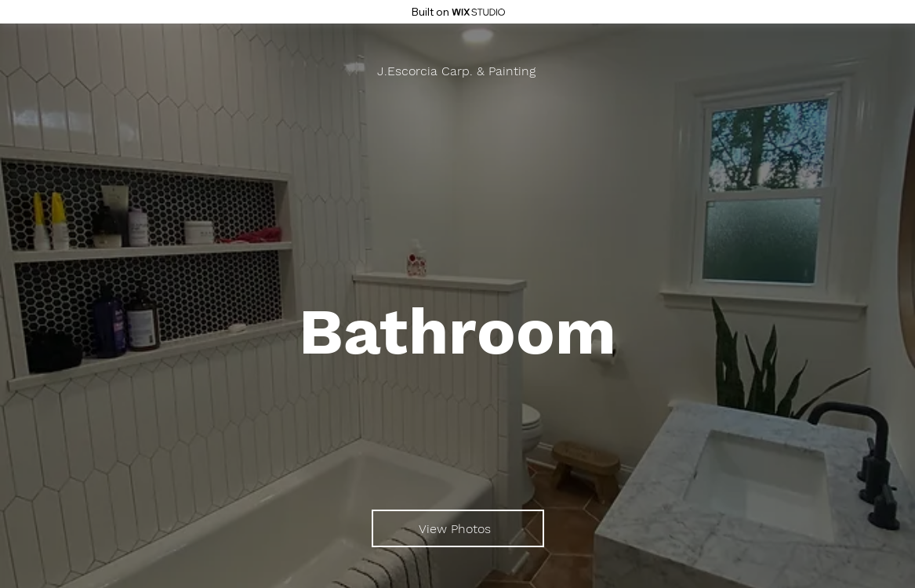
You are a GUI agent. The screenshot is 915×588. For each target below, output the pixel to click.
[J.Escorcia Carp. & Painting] (458, 71)
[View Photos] (458, 528)
